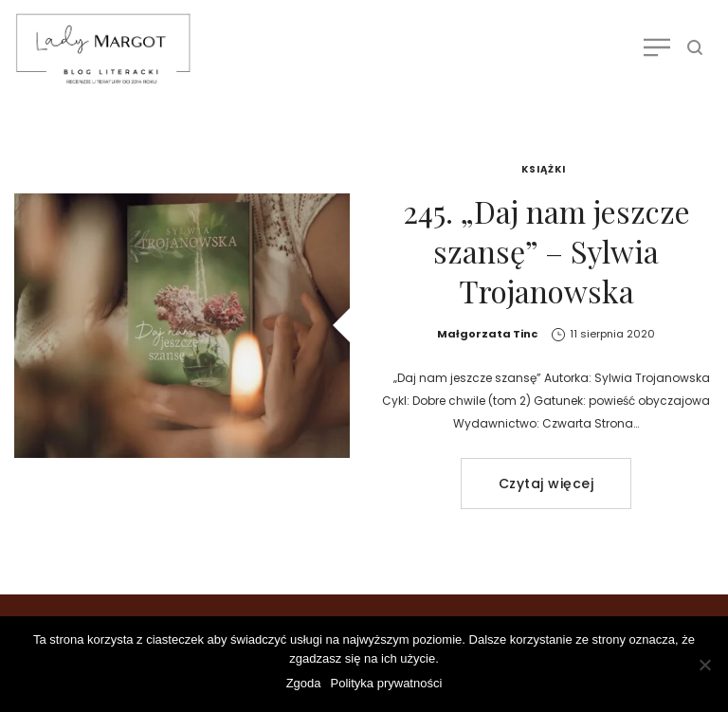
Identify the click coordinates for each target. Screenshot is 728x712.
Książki (544, 169)
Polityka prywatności (387, 683)
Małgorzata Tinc (487, 334)
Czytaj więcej (546, 484)
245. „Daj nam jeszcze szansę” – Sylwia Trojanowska (546, 251)
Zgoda (304, 683)
